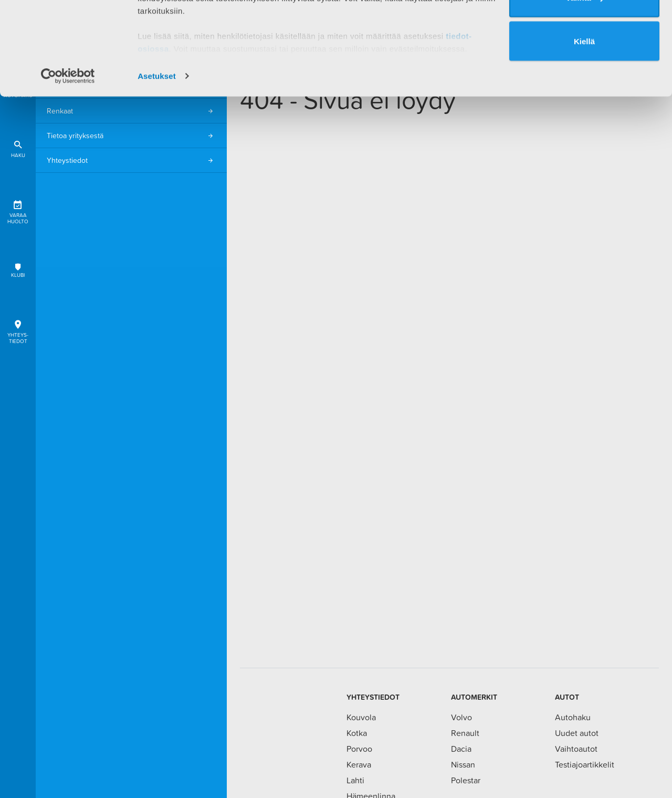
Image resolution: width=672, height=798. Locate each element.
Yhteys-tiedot (18, 330)
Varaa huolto (18, 210)
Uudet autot (577, 733)
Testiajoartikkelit (585, 764)
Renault (465, 733)
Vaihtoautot (576, 749)
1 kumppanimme (193, 38)
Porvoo (359, 749)
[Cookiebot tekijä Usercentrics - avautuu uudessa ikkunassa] (68, 154)
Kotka (357, 733)
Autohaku (573, 717)
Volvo (461, 717)
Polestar (466, 780)
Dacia (461, 749)
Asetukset (157, 154)
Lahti (355, 780)
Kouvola (361, 717)
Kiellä (584, 120)
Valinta (585, 76)
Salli (585, 32)
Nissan (463, 764)
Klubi (18, 270)
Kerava (359, 764)
